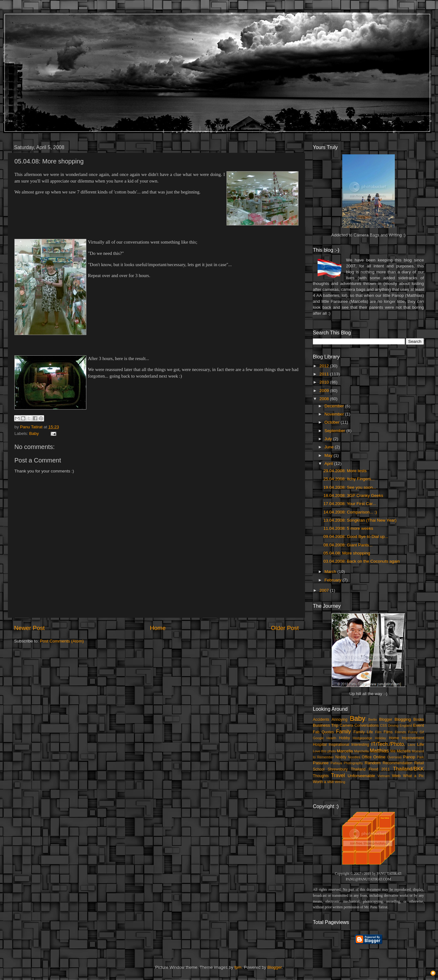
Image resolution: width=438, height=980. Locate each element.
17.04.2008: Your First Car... (350, 504)
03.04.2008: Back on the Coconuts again (362, 561)
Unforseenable (361, 776)
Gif (422, 732)
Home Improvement (406, 738)
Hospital (320, 745)
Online (379, 757)
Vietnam (384, 776)
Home (158, 628)
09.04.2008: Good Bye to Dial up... (356, 536)
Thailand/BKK (408, 769)
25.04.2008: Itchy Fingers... (349, 479)
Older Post (285, 628)
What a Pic (413, 776)
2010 (325, 382)
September (335, 431)
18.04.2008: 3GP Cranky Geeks (353, 495)
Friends (400, 732)
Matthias (379, 750)
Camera (346, 725)
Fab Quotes (323, 732)
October (333, 422)
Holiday (380, 738)
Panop (409, 757)
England (406, 725)
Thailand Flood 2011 (370, 769)
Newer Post (29, 628)
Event (418, 725)
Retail (419, 763)
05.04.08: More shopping (347, 553)
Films (388, 732)
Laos (411, 745)
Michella (404, 751)
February (334, 580)
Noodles (354, 757)
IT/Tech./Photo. (388, 744)
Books (419, 720)
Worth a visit (323, 782)
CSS (383, 725)
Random (373, 763)
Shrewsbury (338, 769)
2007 (325, 590)
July (329, 439)
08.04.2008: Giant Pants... (348, 545)
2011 (325, 374)
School (319, 769)
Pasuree (321, 763)
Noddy (341, 757)
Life (420, 744)
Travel (338, 775)
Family (344, 731)
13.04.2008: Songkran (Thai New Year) (360, 520)
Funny (413, 732)
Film (378, 732)
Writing (340, 782)
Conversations (367, 725)
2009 (325, 391)
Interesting (360, 745)
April (329, 464)
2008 (325, 399)
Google (318, 738)
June (330, 447)
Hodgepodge (363, 738)
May (329, 455)
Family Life (363, 732)
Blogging (403, 719)
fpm (238, 967)
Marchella (362, 751)
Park (420, 757)
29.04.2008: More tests (345, 471)
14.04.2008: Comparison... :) (350, 512)
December (335, 406)
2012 (325, 366)
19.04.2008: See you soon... (350, 487)
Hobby (344, 738)
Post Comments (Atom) (62, 641)
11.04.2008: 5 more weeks (348, 528)
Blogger (386, 720)
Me (393, 751)
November (335, 414)
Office (367, 757)
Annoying (340, 720)
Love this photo (324, 751)
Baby (34, 433)
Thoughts (321, 776)
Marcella (345, 751)
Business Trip (326, 725)
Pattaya (336, 763)
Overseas (394, 757)
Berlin (373, 720)
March (331, 572)
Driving (393, 725)
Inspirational (339, 745)
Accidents (321, 720)
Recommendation (397, 763)
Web (396, 776)
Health (331, 738)
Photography (353, 763)
